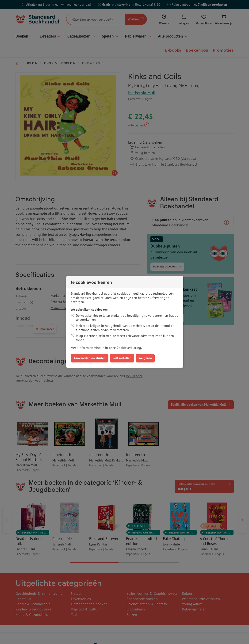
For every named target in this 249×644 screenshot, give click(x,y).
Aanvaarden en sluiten (90, 358)
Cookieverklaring (129, 348)
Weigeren (145, 358)
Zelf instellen (122, 358)
